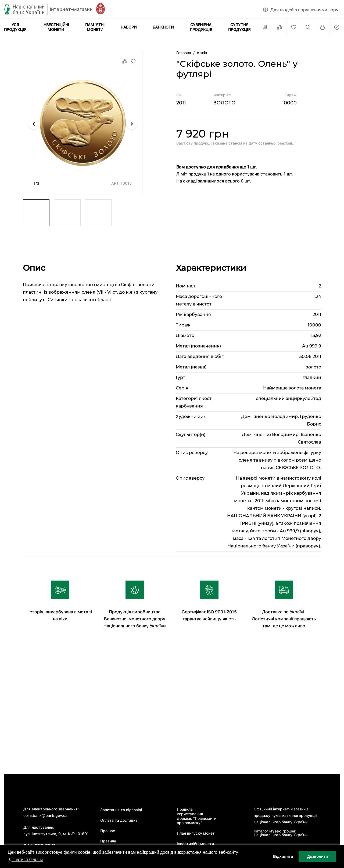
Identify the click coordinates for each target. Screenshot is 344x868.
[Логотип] (48, 9)
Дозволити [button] (318, 856)
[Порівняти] (279, 27)
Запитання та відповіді (121, 810)
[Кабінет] (337, 27)
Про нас (108, 831)
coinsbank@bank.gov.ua (45, 815)
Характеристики (211, 268)
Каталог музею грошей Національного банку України (281, 833)
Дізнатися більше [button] (26, 860)
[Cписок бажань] (294, 27)
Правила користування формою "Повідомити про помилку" (197, 816)
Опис (34, 268)
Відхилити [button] (283, 856)
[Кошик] (322, 27)
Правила (108, 841)
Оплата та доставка (119, 820)
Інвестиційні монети (195, 844)
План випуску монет (196, 833)
